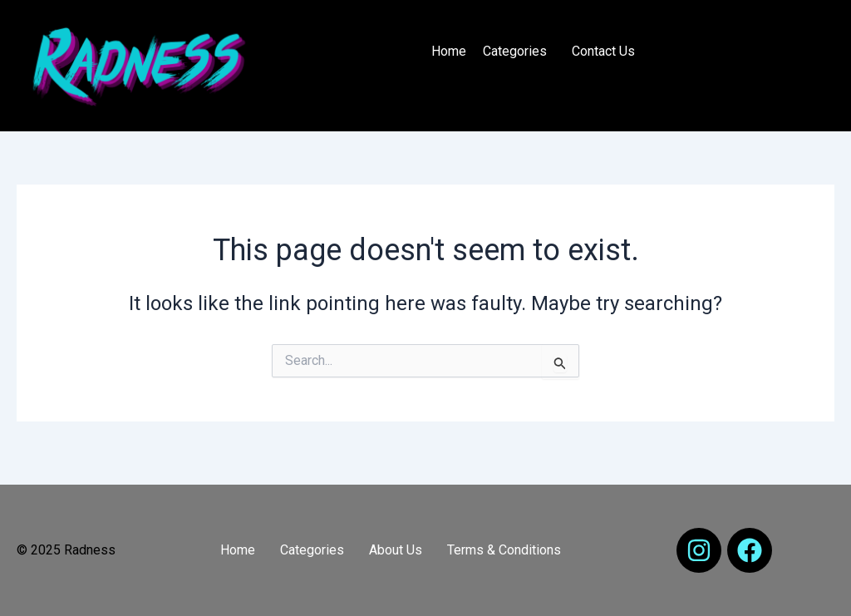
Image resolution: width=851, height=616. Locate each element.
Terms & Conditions (504, 550)
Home (449, 51)
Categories (515, 51)
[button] (519, 52)
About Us (396, 550)
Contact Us (603, 51)
